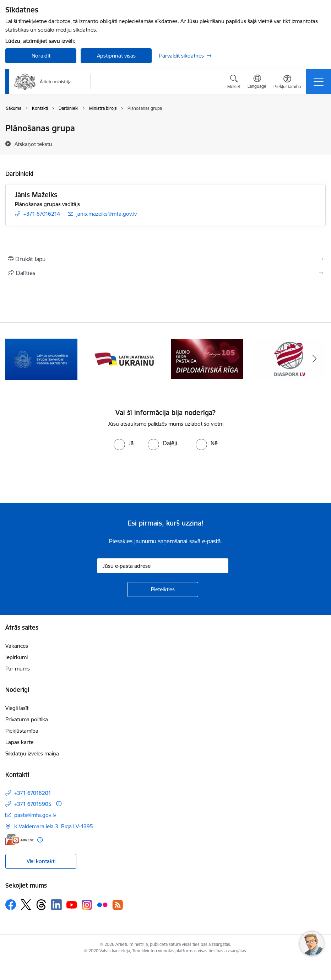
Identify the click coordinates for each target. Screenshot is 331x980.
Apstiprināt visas (116, 56)
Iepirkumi (17, 657)
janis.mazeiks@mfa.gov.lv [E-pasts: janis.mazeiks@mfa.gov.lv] (107, 214)
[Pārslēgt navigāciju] (319, 82)
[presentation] (59, 477)
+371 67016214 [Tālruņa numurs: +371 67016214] (42, 214)
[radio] (124, 443)
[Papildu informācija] (59, 804)
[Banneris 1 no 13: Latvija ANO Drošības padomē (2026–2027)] (41, 359)
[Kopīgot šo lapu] (165, 273)
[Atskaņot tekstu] (33, 144)
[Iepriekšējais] (17, 359)
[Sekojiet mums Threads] (41, 905)
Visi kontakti (41, 861)
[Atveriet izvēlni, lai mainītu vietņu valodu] (257, 82)
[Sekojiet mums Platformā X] (26, 905)
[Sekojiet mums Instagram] (87, 905)
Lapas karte (19, 742)
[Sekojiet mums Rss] (118, 905)
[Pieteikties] (163, 589)
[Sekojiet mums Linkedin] (56, 905)
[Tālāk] (314, 359)
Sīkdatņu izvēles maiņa (32, 753)
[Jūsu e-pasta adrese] (163, 566)
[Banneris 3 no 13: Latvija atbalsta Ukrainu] (207, 359)
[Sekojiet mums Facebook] (11, 905)
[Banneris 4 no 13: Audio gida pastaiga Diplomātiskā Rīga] (290, 359)
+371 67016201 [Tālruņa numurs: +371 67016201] (33, 793)
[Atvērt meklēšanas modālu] (234, 83)
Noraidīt (41, 56)
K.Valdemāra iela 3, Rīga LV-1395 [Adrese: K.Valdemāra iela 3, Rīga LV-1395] (54, 826)
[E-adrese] (20, 840)
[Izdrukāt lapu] (165, 259)
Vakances (17, 646)
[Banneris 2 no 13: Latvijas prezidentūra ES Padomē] (124, 359)
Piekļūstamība (22, 731)
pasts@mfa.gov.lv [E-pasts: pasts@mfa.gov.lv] (35, 815)
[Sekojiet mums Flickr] (102, 904)
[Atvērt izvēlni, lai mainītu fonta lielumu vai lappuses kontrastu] (287, 83)
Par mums (18, 669)
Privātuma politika (27, 719)
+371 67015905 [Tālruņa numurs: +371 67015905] (33, 804)
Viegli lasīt (17, 708)
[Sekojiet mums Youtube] (72, 904)
